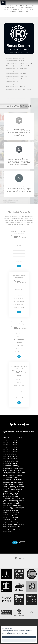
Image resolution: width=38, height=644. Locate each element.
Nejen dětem (23, 74)
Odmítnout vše (19, 640)
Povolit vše (19, 637)
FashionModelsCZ (26, 89)
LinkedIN (15, 543)
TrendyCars (22, 81)
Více (19, 266)
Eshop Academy (23, 68)
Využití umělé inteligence (26, 66)
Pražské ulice (23, 79)
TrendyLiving (22, 87)
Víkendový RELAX (24, 76)
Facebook (22, 543)
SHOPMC (22, 58)
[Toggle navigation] (36, 2)
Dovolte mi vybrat (25, 633)
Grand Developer (24, 71)
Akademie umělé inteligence (26, 63)
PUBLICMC (22, 61)
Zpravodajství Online (24, 84)
